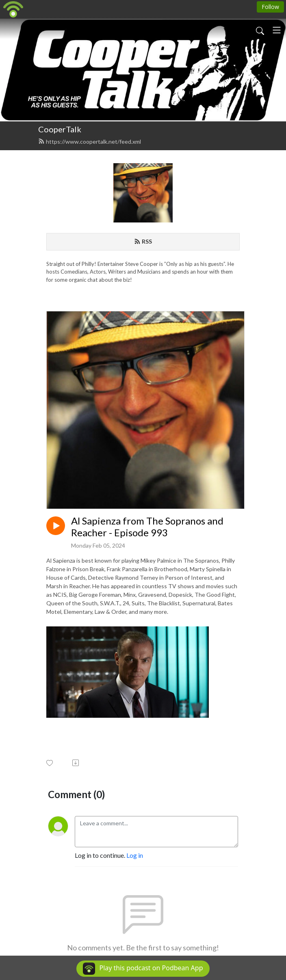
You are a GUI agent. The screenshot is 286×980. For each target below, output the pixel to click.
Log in (135, 855)
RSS (143, 241)
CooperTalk (60, 129)
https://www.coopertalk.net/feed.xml (90, 141)
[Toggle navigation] (277, 30)
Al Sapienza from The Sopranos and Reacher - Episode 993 (147, 527)
